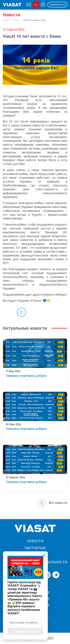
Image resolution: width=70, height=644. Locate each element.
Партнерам (35, 548)
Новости (16, 20)
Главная (6, 20)
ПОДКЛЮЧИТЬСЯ (57, 5)
